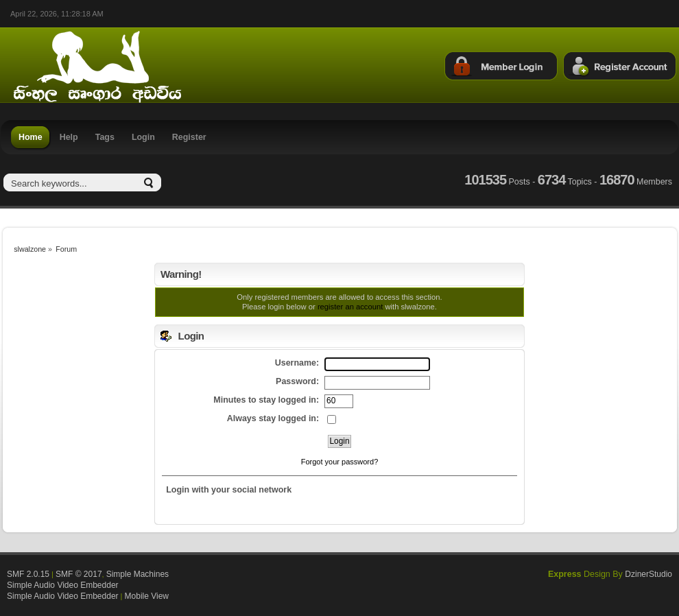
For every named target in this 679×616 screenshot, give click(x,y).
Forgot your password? (340, 462)
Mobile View (147, 596)
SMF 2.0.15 (28, 574)
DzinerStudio (648, 574)
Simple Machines (138, 574)
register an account (350, 307)
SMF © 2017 (79, 574)
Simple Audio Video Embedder (63, 585)
